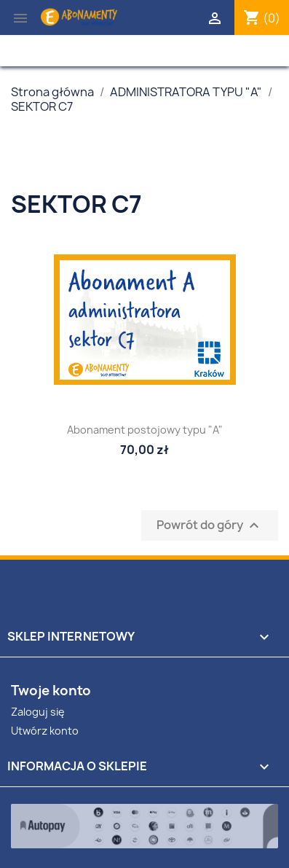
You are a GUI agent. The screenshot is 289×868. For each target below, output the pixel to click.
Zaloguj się (38, 712)
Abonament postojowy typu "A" (145, 430)
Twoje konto (51, 691)
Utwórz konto (45, 731)
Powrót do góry (210, 526)
